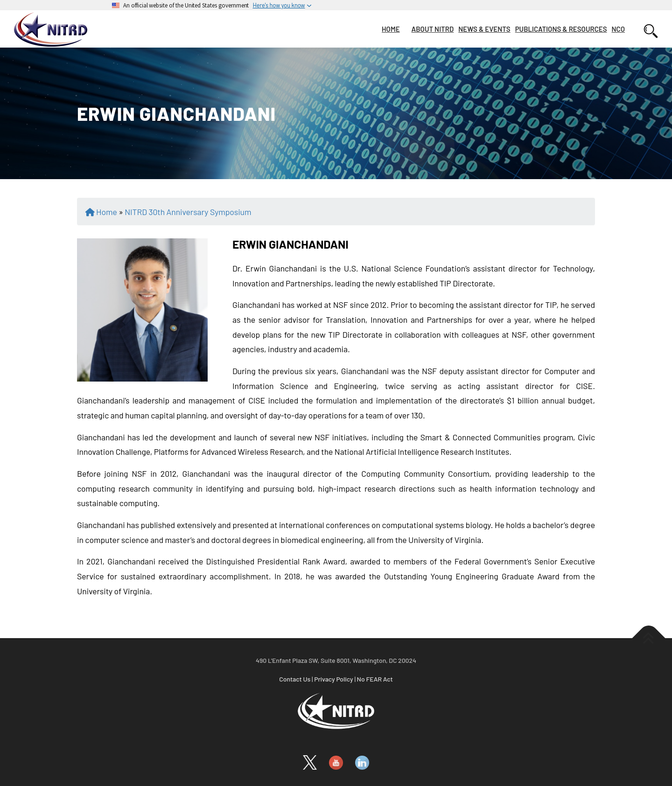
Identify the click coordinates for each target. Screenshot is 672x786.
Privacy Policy (334, 679)
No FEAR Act (375, 679)
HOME (391, 29)
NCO (618, 29)
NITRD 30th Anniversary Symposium (188, 212)
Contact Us (295, 679)
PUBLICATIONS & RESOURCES (561, 29)
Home (107, 212)
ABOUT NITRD (433, 29)
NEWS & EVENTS (484, 29)
